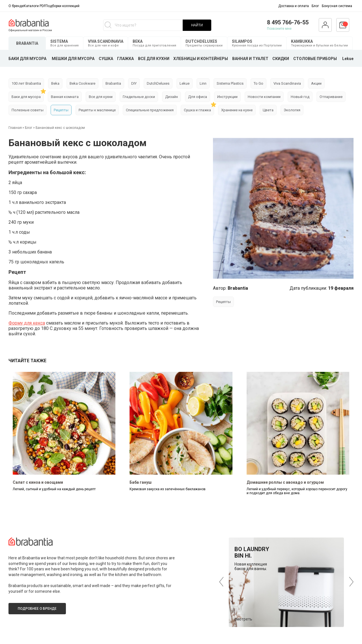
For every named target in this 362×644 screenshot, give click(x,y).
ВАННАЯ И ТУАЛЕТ (250, 59)
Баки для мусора (26, 97)
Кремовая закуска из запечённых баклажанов (168, 489)
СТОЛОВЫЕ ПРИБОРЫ (315, 59)
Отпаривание (331, 97)
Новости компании (264, 97)
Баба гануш (141, 482)
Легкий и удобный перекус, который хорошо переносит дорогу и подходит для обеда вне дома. (297, 491)
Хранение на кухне (237, 110)
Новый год (300, 97)
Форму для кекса (27, 323)
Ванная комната (65, 97)
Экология (292, 110)
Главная (16, 128)
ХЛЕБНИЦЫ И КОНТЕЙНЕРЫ (201, 59)
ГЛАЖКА (125, 59)
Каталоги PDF (35, 6)
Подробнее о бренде (37, 609)
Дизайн (172, 97)
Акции (316, 83)
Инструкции (227, 97)
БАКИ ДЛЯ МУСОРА (27, 59)
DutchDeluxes (158, 83)
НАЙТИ (197, 25)
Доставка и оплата (294, 6)
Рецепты (61, 110)
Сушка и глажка (197, 110)
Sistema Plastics (230, 83)
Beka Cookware (82, 83)
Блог (315, 6)
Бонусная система (337, 6)
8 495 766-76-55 (288, 22)
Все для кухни (101, 97)
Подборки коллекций (63, 6)
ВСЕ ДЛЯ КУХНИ (154, 59)
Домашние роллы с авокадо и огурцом (285, 482)
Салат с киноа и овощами (38, 482)
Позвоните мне (279, 29)
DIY (134, 83)
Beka (55, 83)
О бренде (16, 6)
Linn (203, 83)
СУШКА (106, 59)
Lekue (348, 59)
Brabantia (113, 83)
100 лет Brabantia (26, 83)
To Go (258, 83)
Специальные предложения (150, 110)
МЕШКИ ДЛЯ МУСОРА (73, 59)
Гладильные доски (139, 97)
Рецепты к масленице (97, 110)
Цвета (268, 110)
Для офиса (198, 97)
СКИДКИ (281, 59)
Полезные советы (28, 110)
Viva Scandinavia (287, 83)
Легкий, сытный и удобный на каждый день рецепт (54, 489)
